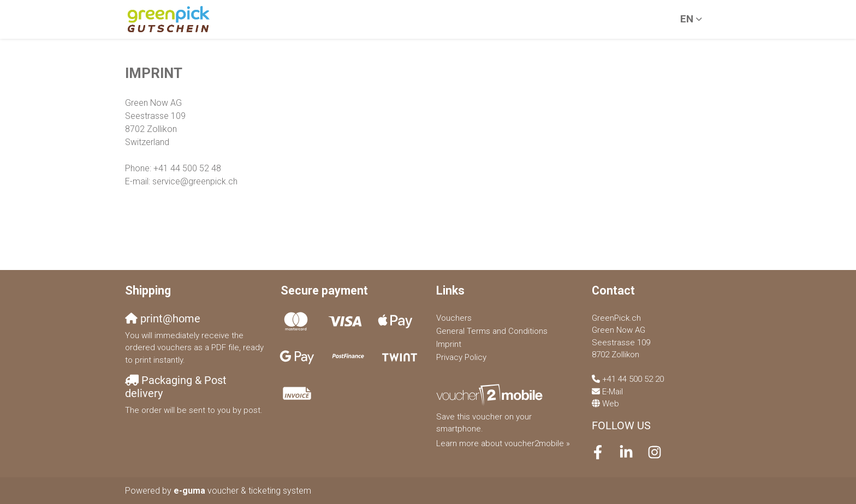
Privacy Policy (461, 357)
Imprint (449, 344)
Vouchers (454, 318)
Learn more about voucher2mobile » (503, 443)
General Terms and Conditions (492, 331)
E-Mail (613, 392)
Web (611, 404)
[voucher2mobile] (491, 395)
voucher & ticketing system (242, 491)
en (687, 19)
